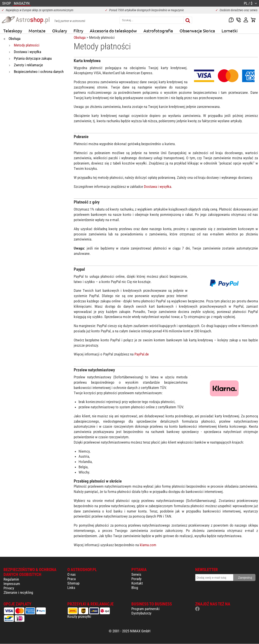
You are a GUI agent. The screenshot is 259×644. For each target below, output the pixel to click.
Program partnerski (145, 609)
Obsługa (80, 37)
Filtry (78, 31)
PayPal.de (142, 354)
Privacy (9, 588)
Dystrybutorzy (141, 613)
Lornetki (230, 31)
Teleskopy (13, 31)
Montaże (37, 31)
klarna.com (148, 545)
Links (71, 588)
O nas (72, 574)
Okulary (60, 31)
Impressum (12, 584)
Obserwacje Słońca (197, 31)
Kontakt (137, 583)
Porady (136, 579)
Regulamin (11, 579)
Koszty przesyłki (79, 616)
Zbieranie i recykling (18, 592)
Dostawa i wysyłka (158, 187)
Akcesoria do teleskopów (113, 31)
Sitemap (73, 583)
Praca (72, 579)
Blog (135, 588)
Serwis (136, 574)
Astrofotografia (158, 31)
